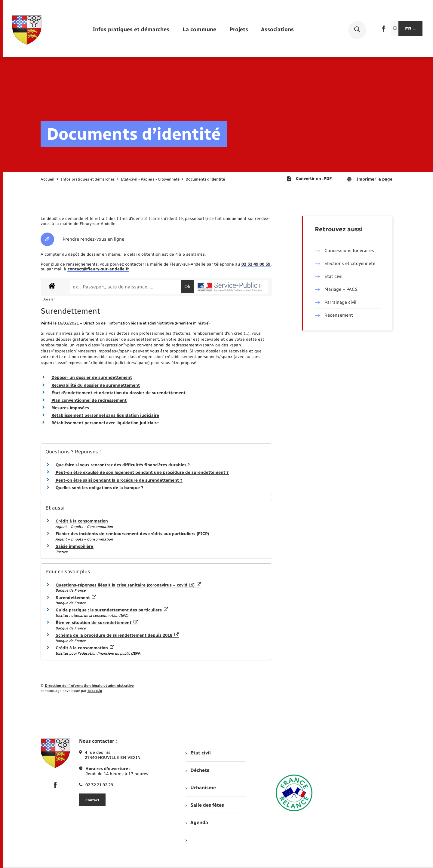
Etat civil (329, 276)
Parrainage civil (336, 302)
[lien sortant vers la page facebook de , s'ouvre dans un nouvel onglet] (384, 30)
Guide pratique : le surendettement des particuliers (112, 610)
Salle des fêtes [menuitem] (205, 805)
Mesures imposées (70, 408)
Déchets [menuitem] (197, 770)
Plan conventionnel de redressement (89, 400)
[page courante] (205, 179)
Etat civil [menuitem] (198, 753)
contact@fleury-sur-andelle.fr (98, 269)
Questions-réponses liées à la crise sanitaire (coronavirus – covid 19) (128, 585)
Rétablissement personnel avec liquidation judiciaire (105, 423)
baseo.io (95, 691)
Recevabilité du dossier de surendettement (96, 385)
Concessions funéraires (344, 251)
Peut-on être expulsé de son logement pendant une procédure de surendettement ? (142, 472)
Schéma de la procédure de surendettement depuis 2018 (117, 635)
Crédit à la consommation (82, 521)
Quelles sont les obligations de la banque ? (99, 488)
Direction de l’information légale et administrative (89, 686)
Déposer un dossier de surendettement (92, 378)
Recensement (334, 315)
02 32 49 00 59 (256, 264)
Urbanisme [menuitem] (201, 788)
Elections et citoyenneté (345, 263)
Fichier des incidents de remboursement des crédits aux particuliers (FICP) (132, 534)
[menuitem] (131, 30)
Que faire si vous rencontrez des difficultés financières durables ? (123, 465)
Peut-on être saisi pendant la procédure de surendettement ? (119, 480)
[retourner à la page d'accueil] (27, 30)
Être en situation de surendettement (97, 623)
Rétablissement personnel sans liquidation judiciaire (105, 415)
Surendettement (76, 598)
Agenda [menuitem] (197, 822)
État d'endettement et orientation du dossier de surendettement (118, 393)
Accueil (48, 179)
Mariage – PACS (336, 289)
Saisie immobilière (74, 546)
